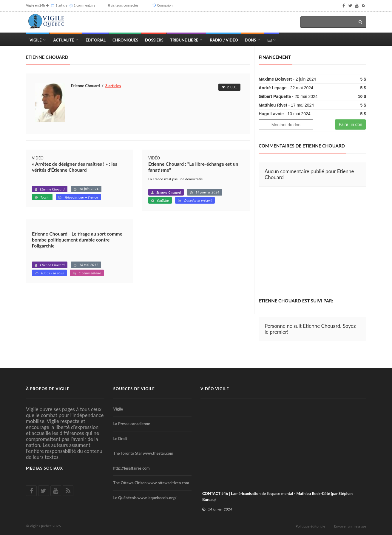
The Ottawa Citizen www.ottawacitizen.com (151, 483)
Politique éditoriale (310, 526)
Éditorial (96, 40)
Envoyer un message (350, 526)
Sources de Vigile (134, 389)
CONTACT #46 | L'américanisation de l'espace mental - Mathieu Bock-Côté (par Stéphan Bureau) (277, 496)
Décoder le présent (198, 200)
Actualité (63, 40)
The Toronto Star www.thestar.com (143, 453)
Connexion (165, 5)
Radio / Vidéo (224, 40)
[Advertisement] (309, 242)
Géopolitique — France (82, 197)
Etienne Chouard (52, 189)
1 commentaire (84, 5)
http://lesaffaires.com (132, 468)
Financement (275, 57)
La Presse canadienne (132, 424)
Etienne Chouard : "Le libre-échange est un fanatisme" (193, 167)
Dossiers (154, 40)
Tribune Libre (184, 40)
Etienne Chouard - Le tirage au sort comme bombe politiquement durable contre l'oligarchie (77, 240)
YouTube (163, 200)
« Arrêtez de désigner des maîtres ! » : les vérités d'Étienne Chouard (75, 167)
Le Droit (120, 439)
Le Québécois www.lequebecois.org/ (145, 498)
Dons (251, 40)
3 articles (113, 86)
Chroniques (125, 40)
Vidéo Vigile (215, 389)
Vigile (36, 40)
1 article (61, 5)
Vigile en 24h (36, 5)
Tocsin (45, 197)
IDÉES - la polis (53, 273)
